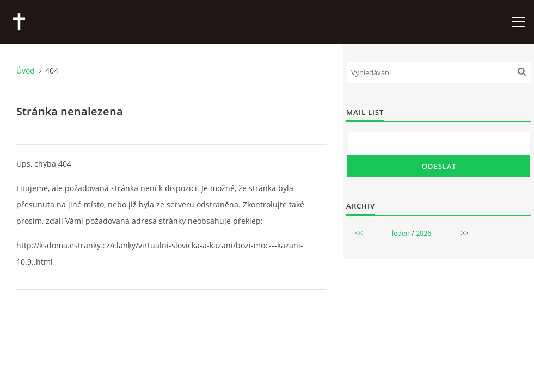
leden (401, 233)
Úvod (26, 71)
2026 (423, 233)
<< (359, 233)
